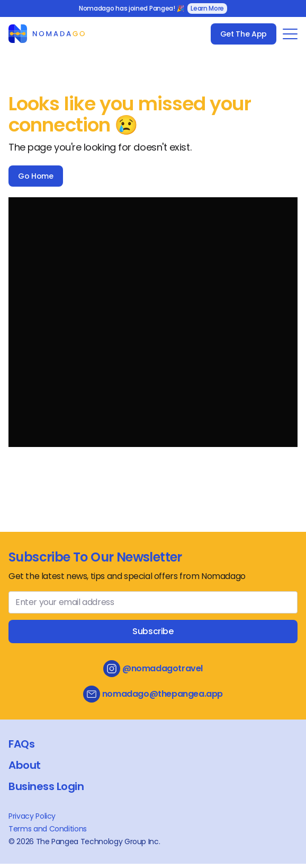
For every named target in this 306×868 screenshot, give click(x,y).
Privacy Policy (32, 816)
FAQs (21, 744)
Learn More (207, 8)
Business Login (46, 786)
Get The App (244, 34)
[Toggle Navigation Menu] (290, 34)
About (25, 765)
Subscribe (153, 631)
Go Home (36, 176)
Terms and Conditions (48, 829)
